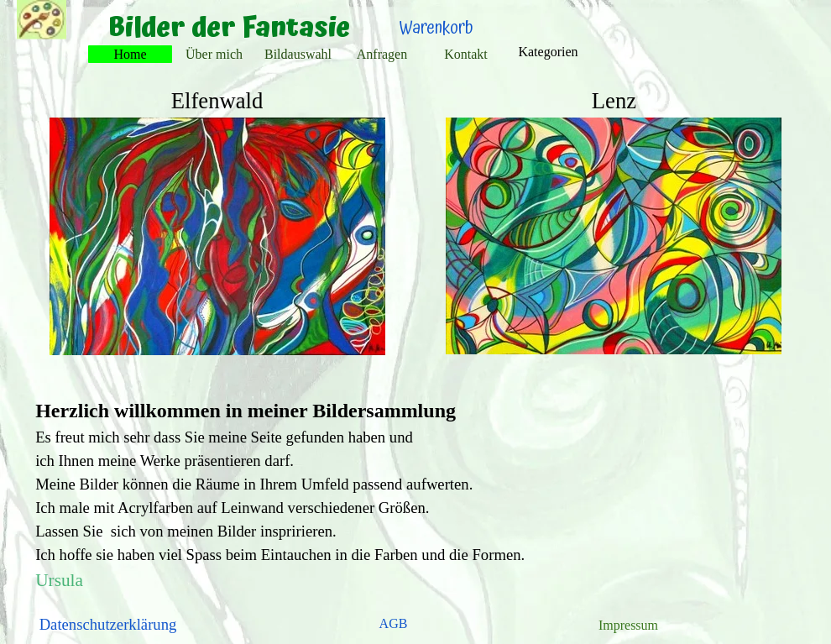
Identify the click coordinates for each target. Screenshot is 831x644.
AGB (394, 623)
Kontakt (466, 54)
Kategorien (548, 52)
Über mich (214, 54)
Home (130, 54)
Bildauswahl (298, 54)
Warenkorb (436, 29)
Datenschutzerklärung (108, 624)
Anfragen (382, 54)
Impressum (628, 625)
